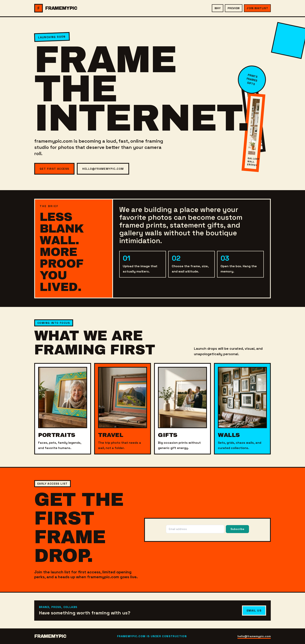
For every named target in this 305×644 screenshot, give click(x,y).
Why (218, 8)
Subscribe (237, 529)
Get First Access (54, 169)
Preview (234, 8)
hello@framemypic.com (103, 169)
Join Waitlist (257, 8)
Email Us (254, 611)
